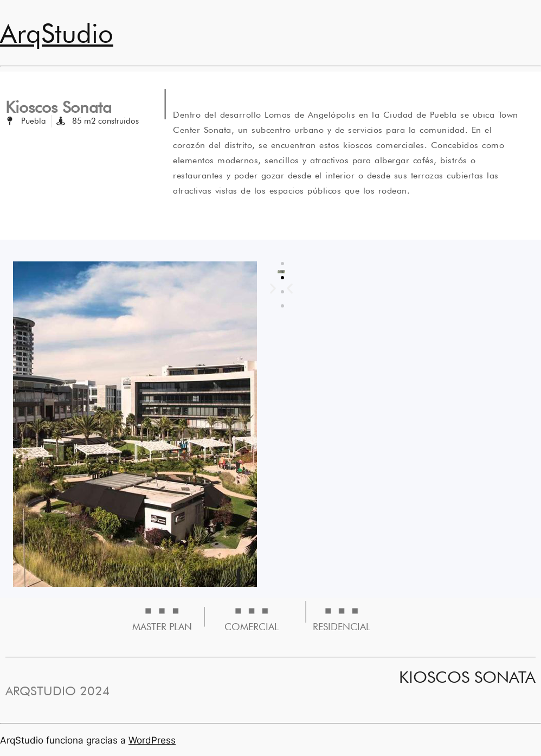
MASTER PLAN (162, 627)
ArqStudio (57, 33)
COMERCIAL (252, 627)
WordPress (152, 740)
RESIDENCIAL (342, 627)
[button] (290, 288)
